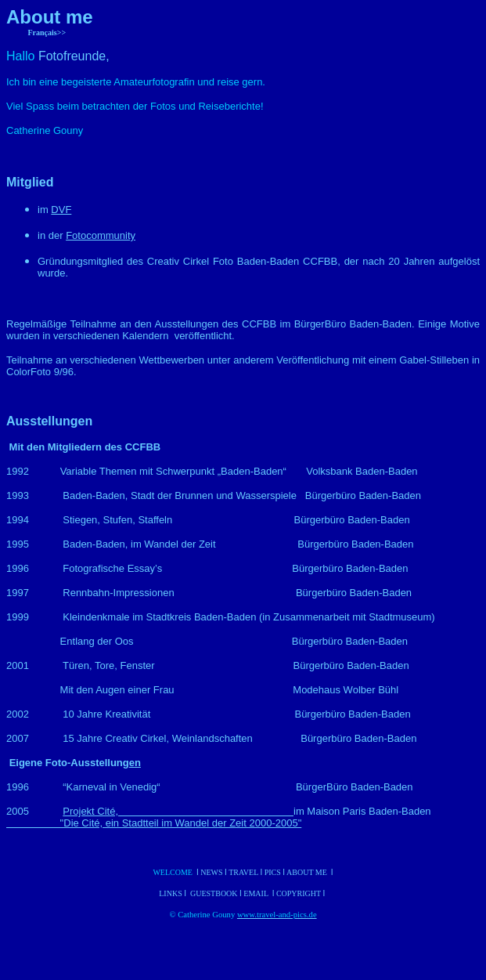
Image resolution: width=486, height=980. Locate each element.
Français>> (47, 33)
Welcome (173, 872)
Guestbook (214, 893)
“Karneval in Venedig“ (96, 787)
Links (171, 893)
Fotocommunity (101, 235)
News (211, 872)
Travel (244, 872)
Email (257, 893)
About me (307, 872)
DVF (61, 210)
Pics (273, 872)
